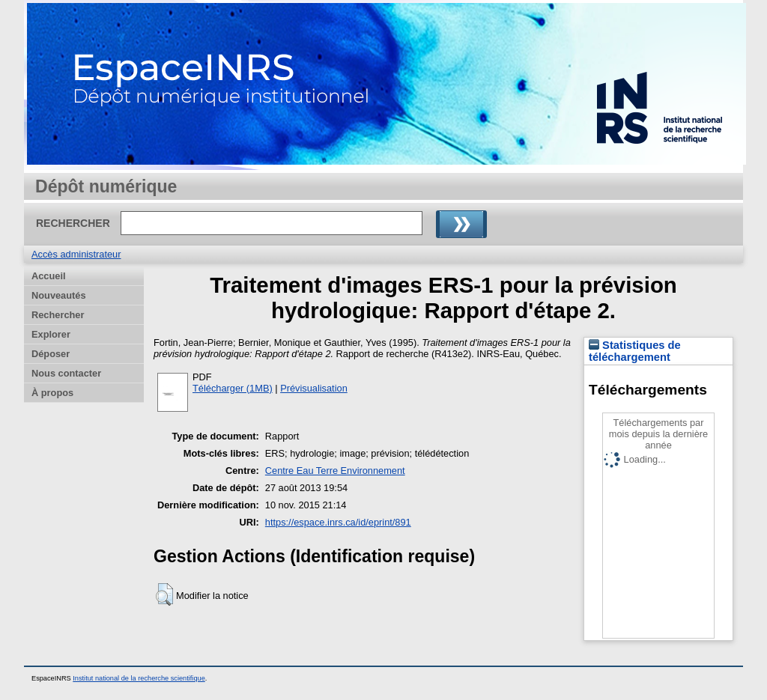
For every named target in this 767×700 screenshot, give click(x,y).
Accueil (49, 276)
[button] (164, 594)
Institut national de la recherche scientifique (139, 678)
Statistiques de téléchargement (635, 351)
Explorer (51, 334)
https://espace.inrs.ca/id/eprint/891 (338, 522)
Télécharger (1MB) (233, 388)
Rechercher (58, 315)
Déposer (51, 354)
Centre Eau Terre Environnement (335, 471)
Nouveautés (59, 295)
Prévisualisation (314, 388)
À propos (52, 393)
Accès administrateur (76, 254)
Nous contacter (66, 373)
